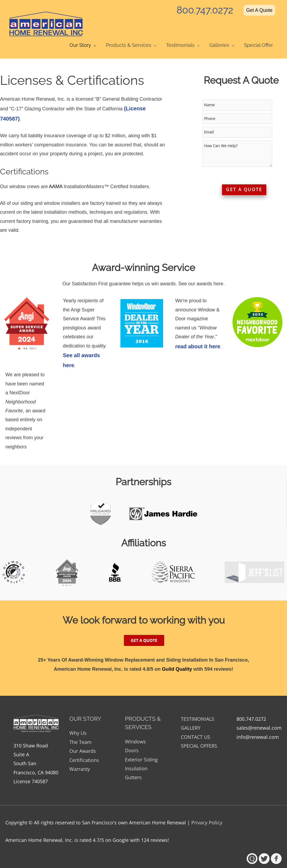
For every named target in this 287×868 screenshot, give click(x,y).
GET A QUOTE (244, 183)
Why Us (78, 724)
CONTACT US (195, 728)
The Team (80, 733)
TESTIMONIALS (198, 710)
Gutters (133, 769)
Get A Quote (259, 9)
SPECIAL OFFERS (199, 737)
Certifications (84, 751)
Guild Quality (177, 660)
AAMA (56, 178)
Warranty (80, 760)
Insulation (136, 760)
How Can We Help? (237, 146)
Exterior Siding (141, 751)
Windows (135, 733)
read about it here (198, 338)
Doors (132, 742)
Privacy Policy (207, 814)
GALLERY (191, 719)
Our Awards (83, 742)
